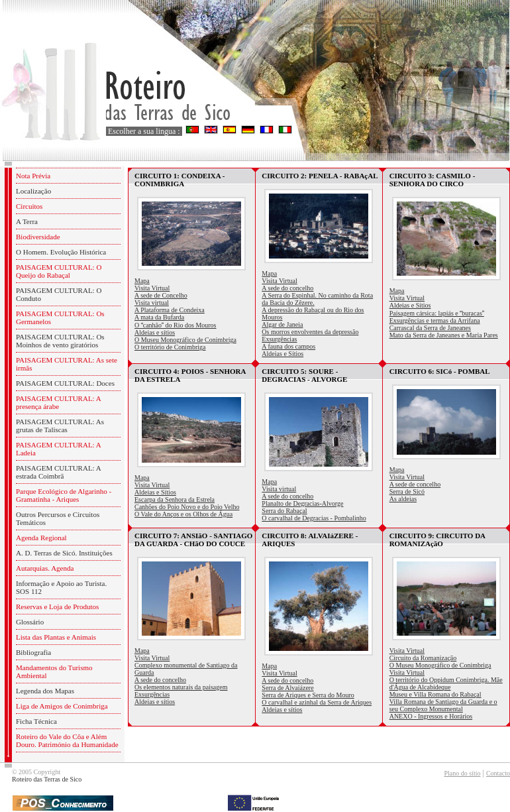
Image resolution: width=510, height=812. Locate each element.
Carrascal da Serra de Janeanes (430, 328)
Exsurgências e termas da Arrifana (435, 320)
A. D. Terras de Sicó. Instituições (64, 553)
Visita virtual (152, 303)
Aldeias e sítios (155, 332)
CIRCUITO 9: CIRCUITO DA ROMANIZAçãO (437, 540)
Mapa (142, 281)
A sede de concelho (415, 484)
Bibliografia (33, 652)
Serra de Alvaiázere (287, 688)
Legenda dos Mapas (45, 691)
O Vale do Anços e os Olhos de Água (183, 514)
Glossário (30, 622)
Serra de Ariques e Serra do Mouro (308, 695)
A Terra (27, 221)
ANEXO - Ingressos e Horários (431, 716)
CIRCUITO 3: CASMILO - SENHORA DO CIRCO (433, 180)
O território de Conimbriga (170, 347)
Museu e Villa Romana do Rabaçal (435, 694)
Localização (33, 191)
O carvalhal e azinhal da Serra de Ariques (317, 702)
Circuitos (29, 206)
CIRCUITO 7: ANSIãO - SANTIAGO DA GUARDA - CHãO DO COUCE (193, 540)
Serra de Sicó (407, 492)
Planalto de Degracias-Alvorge (302, 503)
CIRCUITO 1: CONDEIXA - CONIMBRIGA (179, 180)
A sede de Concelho (161, 295)
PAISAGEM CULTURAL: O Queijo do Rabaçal (59, 271)
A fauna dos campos (288, 346)
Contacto (498, 773)
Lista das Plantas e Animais (56, 637)
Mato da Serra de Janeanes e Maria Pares (444, 335)
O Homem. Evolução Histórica (61, 252)
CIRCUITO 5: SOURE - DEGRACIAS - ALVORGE (304, 375)
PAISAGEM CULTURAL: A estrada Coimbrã (58, 472)
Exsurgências (279, 339)
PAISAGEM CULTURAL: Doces (65, 383)
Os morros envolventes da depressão (310, 332)
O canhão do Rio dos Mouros (176, 325)
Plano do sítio (462, 773)
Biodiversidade (38, 237)
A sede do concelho (287, 288)
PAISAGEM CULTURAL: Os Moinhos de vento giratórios (60, 341)
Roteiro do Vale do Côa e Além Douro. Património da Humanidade (67, 740)
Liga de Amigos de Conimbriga (62, 706)
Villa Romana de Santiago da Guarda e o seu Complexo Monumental (443, 705)
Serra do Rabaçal (284, 511)
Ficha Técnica (36, 721)
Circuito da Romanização (423, 658)
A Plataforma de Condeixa (170, 310)
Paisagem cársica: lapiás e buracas (437, 313)
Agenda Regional (41, 538)
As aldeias (403, 499)
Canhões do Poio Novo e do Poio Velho (187, 507)
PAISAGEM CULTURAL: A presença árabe (58, 402)
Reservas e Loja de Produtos (57, 607)
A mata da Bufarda (159, 317)
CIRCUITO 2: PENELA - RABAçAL (320, 176)
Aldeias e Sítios (282, 354)
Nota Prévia (33, 176)
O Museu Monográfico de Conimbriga (185, 340)
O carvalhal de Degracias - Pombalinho (314, 518)
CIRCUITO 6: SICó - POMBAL (440, 371)
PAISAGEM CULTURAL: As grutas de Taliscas (60, 426)
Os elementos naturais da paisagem (181, 687)
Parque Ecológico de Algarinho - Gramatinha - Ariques (64, 495)
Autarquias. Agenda (45, 568)
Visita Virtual (152, 288)
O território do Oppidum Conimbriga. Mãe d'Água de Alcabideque (446, 683)
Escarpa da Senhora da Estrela (175, 499)
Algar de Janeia (282, 324)
